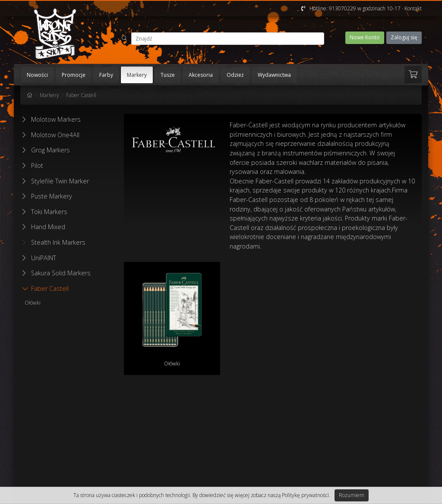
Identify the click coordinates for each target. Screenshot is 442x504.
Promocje (74, 75)
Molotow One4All (55, 135)
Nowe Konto (365, 37)
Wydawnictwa (274, 75)
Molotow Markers (56, 119)
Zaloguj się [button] (404, 37)
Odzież (235, 75)
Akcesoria (201, 75)
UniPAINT (44, 258)
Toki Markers (49, 212)
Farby (106, 75)
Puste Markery (52, 196)
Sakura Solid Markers (61, 273)
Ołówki (33, 303)
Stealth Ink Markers (54, 242)
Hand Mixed (48, 227)
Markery (137, 75)
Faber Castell (81, 95)
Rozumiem (352, 495)
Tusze (168, 75)
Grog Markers (51, 150)
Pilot (37, 165)
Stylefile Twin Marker (60, 181)
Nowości (37, 75)
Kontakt (413, 8)
